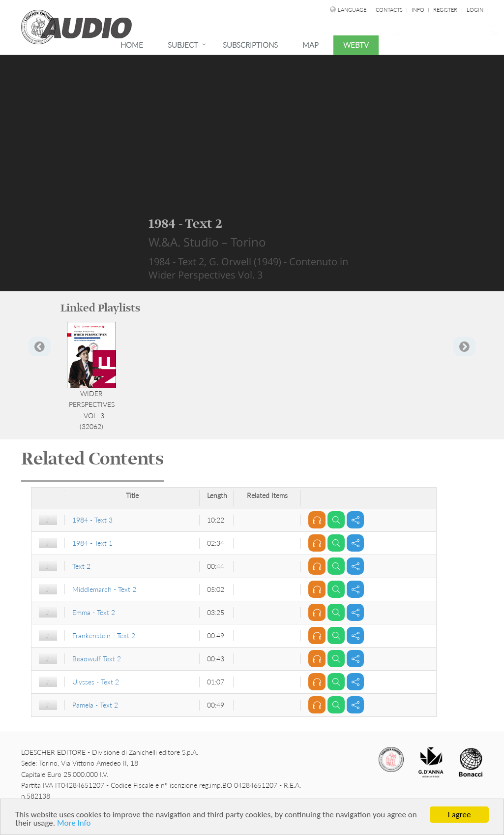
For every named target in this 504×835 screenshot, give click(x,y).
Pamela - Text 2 (95, 705)
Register (445, 10)
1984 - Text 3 (92, 520)
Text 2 (81, 566)
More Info (74, 823)
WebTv (356, 45)
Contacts (390, 10)
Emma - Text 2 (94, 612)
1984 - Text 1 (92, 543)
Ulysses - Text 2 (96, 682)
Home (132, 45)
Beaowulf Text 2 (97, 659)
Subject (183, 45)
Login (475, 10)
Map (311, 45)
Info (419, 10)
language (352, 10)
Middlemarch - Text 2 (104, 589)
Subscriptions (250, 45)
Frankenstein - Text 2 (104, 635)
